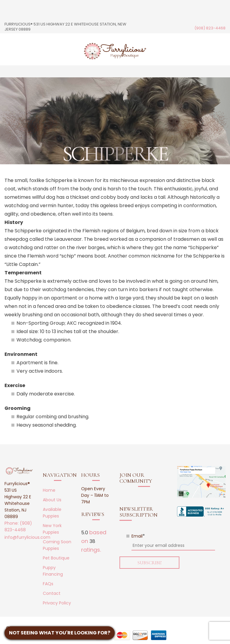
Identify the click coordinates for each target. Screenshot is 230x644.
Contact (52, 593)
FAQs (48, 584)
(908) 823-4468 (210, 28)
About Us (52, 500)
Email (138, 536)
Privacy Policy (57, 603)
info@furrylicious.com (27, 537)
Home (49, 490)
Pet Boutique (56, 558)
